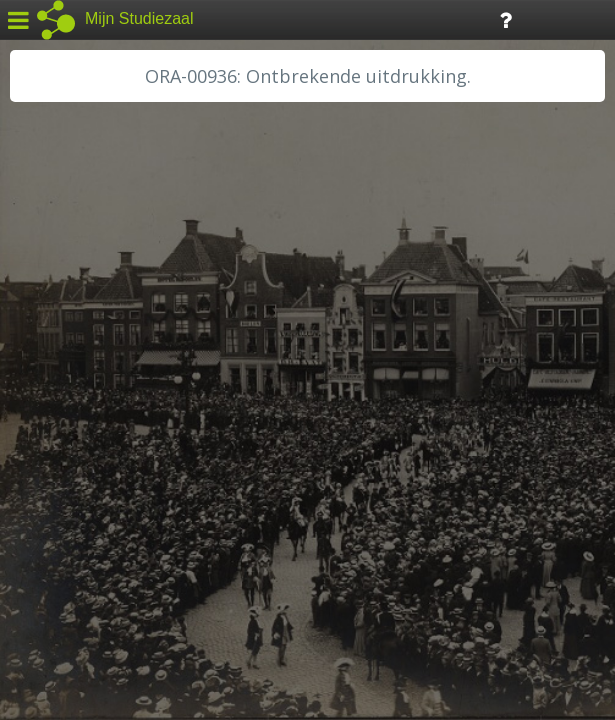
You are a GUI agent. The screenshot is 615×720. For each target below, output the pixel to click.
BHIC (43, 297)
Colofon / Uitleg (234, 571)
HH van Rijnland (79, 387)
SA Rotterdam (73, 500)
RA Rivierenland (78, 477)
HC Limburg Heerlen (95, 342)
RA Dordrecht (72, 432)
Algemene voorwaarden (100, 596)
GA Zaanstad (69, 320)
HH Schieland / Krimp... (102, 410)
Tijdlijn (339, 18)
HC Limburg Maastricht (104, 365)
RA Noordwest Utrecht (104, 455)
